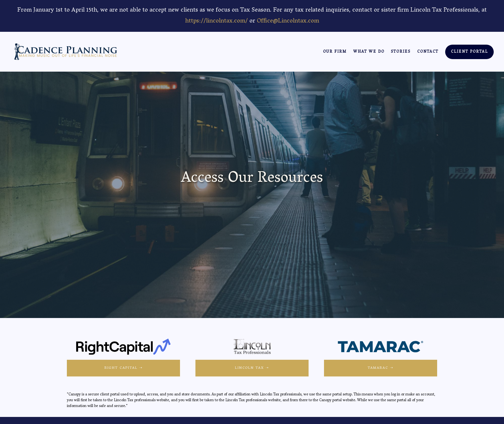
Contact (428, 52)
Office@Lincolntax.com (288, 21)
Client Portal (469, 52)
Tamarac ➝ (381, 368)
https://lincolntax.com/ (216, 21)
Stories (401, 52)
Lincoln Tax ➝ (252, 368)
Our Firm (335, 52)
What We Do (369, 52)
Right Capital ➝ (124, 368)
